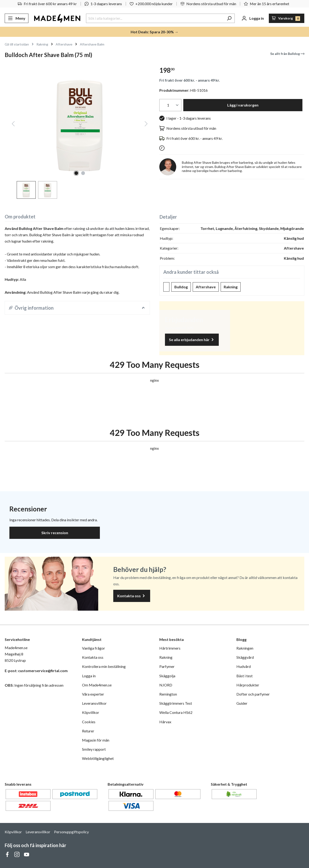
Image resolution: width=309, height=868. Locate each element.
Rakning (231, 287)
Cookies (89, 722)
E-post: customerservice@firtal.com (36, 671)
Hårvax (165, 722)
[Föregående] (13, 124)
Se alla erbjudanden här (192, 340)
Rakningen (245, 648)
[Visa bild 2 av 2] (83, 173)
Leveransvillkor (94, 703)
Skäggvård (245, 657)
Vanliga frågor (94, 648)
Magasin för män (96, 740)
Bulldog (181, 287)
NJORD (166, 685)
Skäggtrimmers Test (176, 703)
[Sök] (229, 18)
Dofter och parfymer (253, 694)
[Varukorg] (287, 18)
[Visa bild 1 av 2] (76, 173)
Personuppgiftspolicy (71, 832)
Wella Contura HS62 (176, 712)
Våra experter (93, 694)
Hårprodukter (248, 685)
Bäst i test (244, 676)
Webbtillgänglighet (98, 758)
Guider (242, 703)
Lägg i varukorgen (243, 105)
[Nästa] (146, 124)
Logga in (89, 676)
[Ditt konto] (253, 18)
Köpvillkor (91, 712)
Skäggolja (167, 676)
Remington (168, 694)
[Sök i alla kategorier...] (155, 18)
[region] (77, 131)
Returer (88, 731)
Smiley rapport (94, 749)
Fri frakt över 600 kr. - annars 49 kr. (190, 80)
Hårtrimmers (170, 648)
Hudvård (244, 666)
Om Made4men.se (97, 685)
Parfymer (167, 666)
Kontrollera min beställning (104, 666)
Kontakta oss (132, 596)
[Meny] (17, 18)
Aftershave (206, 287)
